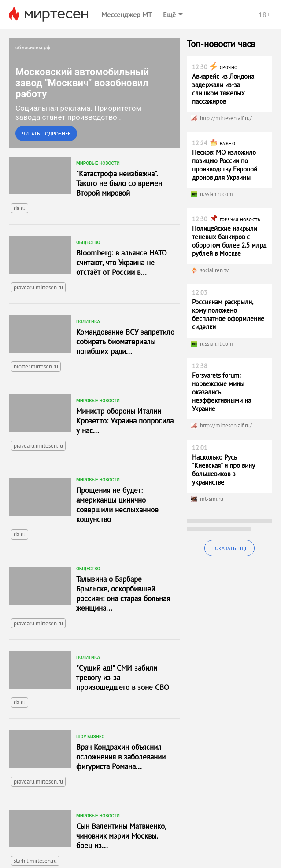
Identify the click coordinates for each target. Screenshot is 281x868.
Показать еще (229, 548)
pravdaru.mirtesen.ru (38, 287)
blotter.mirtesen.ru (36, 367)
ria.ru (20, 208)
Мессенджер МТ (127, 15)
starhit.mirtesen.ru (35, 861)
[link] (94, 93)
